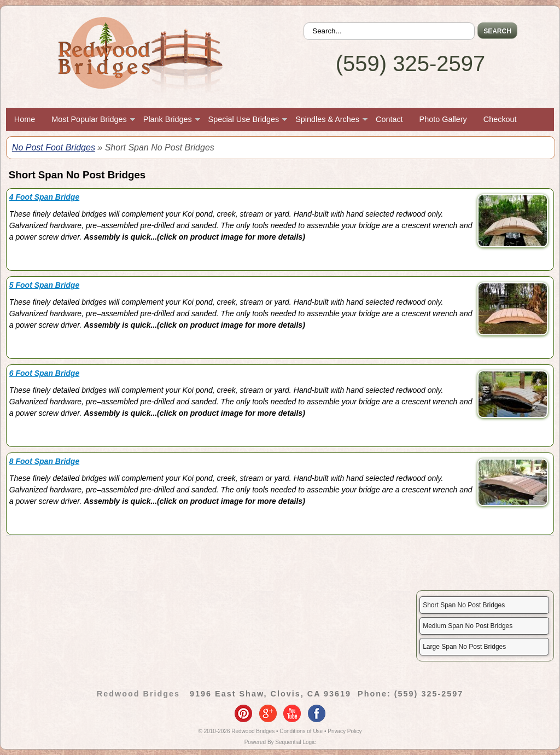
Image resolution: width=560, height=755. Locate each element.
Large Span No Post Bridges (464, 647)
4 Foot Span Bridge (44, 197)
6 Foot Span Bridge (44, 373)
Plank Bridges (168, 119)
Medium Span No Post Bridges (468, 626)
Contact (389, 119)
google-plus (268, 713)
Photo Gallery (443, 119)
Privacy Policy (345, 731)
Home (25, 119)
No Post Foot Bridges (54, 147)
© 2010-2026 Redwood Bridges (237, 731)
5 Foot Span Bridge (44, 285)
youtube (292, 713)
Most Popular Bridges (89, 119)
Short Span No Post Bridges (464, 605)
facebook (317, 713)
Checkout (500, 119)
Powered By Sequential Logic (280, 742)
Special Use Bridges (244, 119)
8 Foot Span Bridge (44, 461)
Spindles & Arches (327, 119)
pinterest (243, 713)
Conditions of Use (301, 731)
